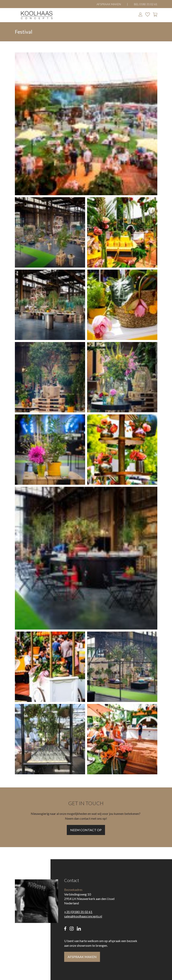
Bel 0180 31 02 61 (146, 4)
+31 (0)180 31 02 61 (78, 912)
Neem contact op (86, 830)
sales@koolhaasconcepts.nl (83, 916)
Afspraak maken (109, 4)
